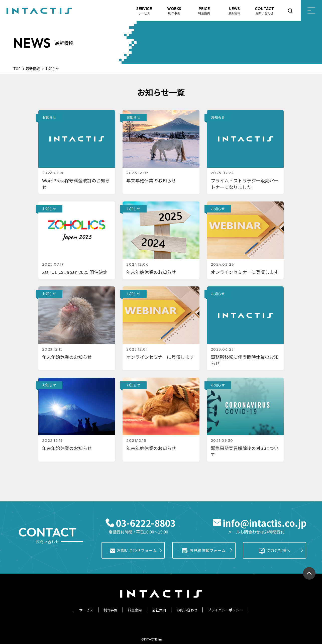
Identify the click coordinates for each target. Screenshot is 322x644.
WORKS (174, 11)
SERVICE (144, 11)
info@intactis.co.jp (265, 523)
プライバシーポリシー (225, 610)
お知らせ (49, 117)
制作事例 (111, 610)
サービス (86, 610)
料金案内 (135, 610)
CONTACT (264, 11)
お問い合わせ (187, 610)
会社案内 (159, 610)
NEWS (234, 11)
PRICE (204, 11)
